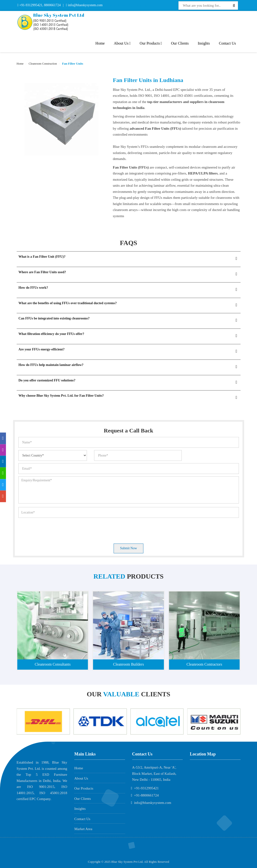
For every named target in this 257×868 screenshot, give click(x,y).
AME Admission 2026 (39, 851)
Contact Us (227, 43)
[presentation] (55, 529)
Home (100, 43)
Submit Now (128, 548)
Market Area (83, 829)
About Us (122, 43)
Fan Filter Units (72, 64)
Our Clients (180, 43)
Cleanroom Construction (42, 64)
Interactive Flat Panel (126, 5)
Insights (204, 43)
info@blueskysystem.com (85, 5)
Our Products (151, 43)
